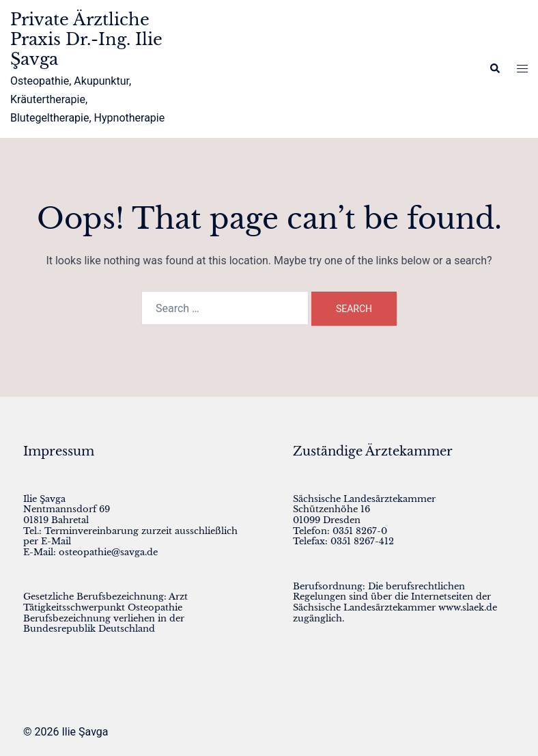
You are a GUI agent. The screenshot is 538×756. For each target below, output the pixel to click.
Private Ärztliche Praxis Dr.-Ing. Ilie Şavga (86, 39)
